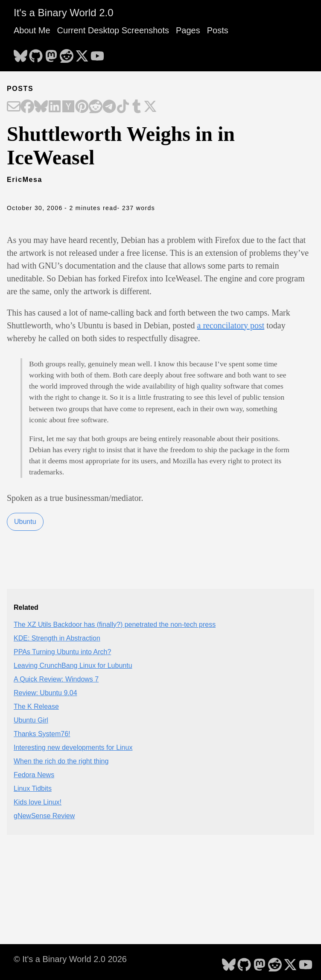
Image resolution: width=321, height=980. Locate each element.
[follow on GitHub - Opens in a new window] (36, 53)
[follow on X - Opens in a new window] (82, 53)
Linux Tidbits (33, 788)
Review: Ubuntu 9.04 (45, 693)
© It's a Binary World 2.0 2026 (70, 959)
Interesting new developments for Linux (73, 747)
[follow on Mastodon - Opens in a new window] (51, 53)
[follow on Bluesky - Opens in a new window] (20, 53)
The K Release (36, 706)
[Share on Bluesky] (41, 107)
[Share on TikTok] (123, 107)
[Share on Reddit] (96, 107)
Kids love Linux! (38, 802)
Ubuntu (25, 522)
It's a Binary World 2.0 (64, 13)
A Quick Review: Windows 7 (56, 679)
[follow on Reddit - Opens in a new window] (67, 53)
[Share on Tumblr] (137, 107)
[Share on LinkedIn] (55, 107)
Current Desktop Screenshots (113, 30)
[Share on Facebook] (27, 107)
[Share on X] (150, 107)
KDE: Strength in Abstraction (57, 638)
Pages (188, 30)
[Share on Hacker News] (68, 107)
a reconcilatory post (231, 325)
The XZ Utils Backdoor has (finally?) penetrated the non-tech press (115, 625)
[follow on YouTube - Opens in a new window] (97, 53)
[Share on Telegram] (109, 107)
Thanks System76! (42, 734)
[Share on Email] (14, 107)
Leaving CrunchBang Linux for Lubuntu (73, 666)
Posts (218, 30)
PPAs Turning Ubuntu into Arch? (62, 652)
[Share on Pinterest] (82, 107)
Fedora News (34, 775)
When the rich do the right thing (61, 761)
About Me (32, 30)
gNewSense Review (44, 816)
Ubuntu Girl (31, 720)
